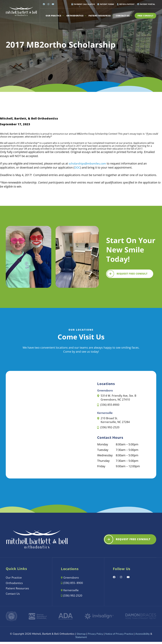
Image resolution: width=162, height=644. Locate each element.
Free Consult (145, 16)
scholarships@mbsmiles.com (88, 163)
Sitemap (80, 636)
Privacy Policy (95, 636)
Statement (81, 639)
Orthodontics (76, 16)
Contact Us (124, 16)
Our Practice (55, 16)
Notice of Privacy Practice (120, 636)
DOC (77, 167)
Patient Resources (101, 16)
